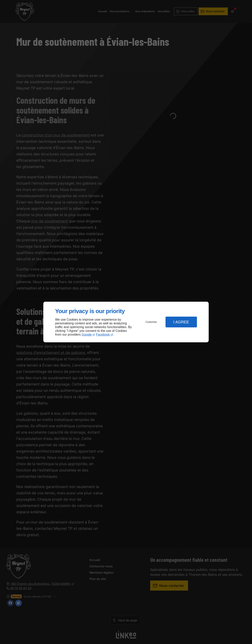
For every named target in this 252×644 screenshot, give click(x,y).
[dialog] (126, 322)
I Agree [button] (181, 322)
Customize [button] (151, 322)
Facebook (103, 335)
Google (87, 335)
